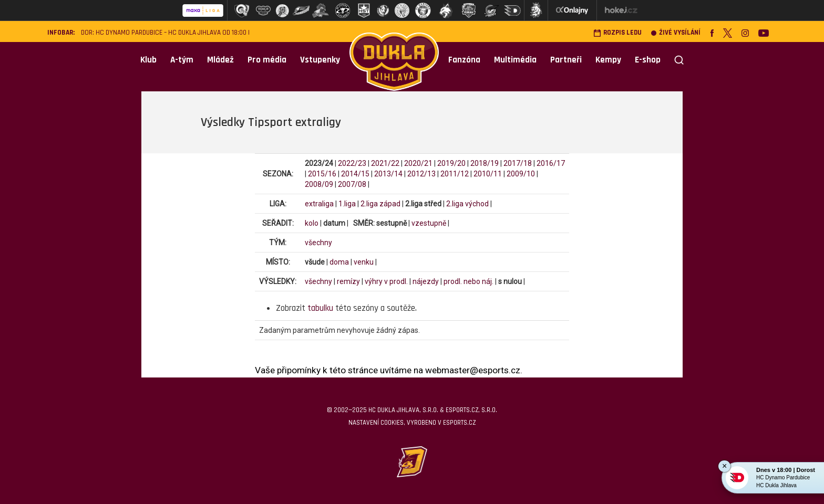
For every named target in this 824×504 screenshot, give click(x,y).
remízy (348, 281)
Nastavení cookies (376, 423)
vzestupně (429, 223)
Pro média (267, 60)
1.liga (347, 204)
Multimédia (515, 60)
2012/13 (421, 174)
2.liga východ (467, 204)
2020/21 (418, 163)
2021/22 (385, 163)
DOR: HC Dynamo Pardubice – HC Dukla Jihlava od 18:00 (164, 33)
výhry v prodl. (386, 281)
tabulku (320, 308)
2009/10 (521, 174)
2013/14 (388, 174)
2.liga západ (380, 204)
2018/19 (485, 163)
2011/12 (455, 174)
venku (364, 262)
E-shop (648, 60)
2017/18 (518, 163)
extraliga (319, 204)
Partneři (566, 60)
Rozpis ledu (617, 33)
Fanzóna (464, 60)
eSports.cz (459, 423)
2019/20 (451, 163)
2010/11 (488, 174)
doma (339, 262)
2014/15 (355, 174)
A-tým (182, 60)
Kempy (608, 60)
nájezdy (426, 281)
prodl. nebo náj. (468, 281)
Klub (148, 60)
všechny (318, 243)
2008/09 (319, 184)
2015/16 (322, 174)
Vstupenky (320, 60)
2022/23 (352, 163)
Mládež (220, 60)
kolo (312, 223)
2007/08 (352, 184)
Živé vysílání (676, 33)
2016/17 (551, 163)
